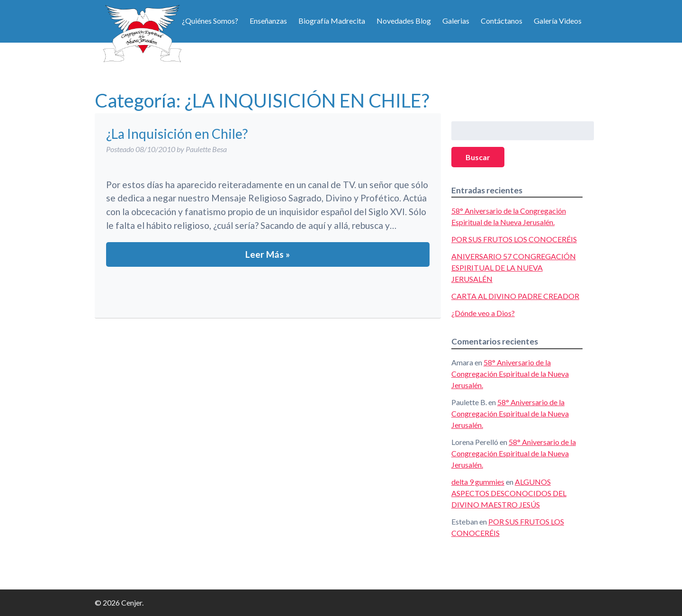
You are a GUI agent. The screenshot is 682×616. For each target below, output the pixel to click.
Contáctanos (502, 21)
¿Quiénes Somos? (210, 21)
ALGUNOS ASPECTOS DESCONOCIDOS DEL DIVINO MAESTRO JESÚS (509, 493)
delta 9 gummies (478, 482)
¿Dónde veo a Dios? (483, 313)
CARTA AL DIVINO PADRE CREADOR (515, 296)
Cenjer (142, 33)
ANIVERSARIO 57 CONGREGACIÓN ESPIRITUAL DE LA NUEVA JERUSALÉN (514, 267)
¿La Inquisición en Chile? (177, 134)
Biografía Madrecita (332, 21)
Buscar (478, 157)
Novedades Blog (404, 21)
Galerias (456, 21)
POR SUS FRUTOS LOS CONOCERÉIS (514, 239)
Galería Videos (558, 21)
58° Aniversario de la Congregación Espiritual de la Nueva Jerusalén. (510, 374)
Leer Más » (268, 254)
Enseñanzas (268, 21)
